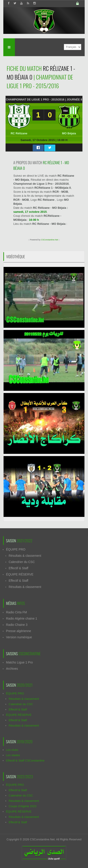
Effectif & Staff (18, 568)
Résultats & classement (25, 556)
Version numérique (19, 637)
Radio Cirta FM (16, 612)
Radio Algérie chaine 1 (22, 618)
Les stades (13, 755)
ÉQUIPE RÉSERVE (20, 574)
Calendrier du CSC (22, 562)
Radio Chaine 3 (17, 625)
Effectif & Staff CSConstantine (25, 761)
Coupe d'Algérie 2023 (23, 806)
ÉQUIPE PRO (16, 549)
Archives (12, 669)
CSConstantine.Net (49, 240)
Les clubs (12, 750)
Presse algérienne (19, 631)
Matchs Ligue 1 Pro (19, 662)
